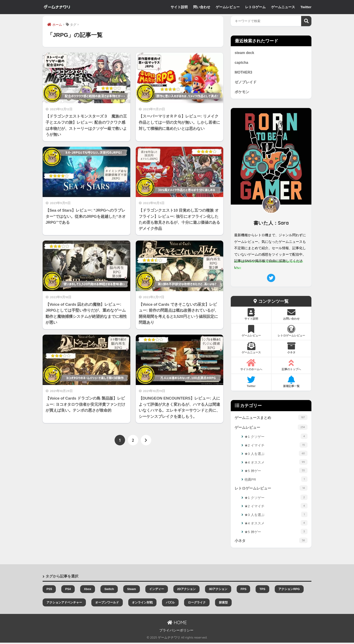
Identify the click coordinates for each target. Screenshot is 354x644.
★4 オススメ (276, 463)
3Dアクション (218, 591)
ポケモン (242, 92)
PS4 (68, 591)
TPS (262, 591)
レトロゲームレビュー (271, 489)
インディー (157, 591)
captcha (242, 63)
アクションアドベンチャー (64, 604)
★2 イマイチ (276, 446)
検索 (306, 21)
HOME (177, 624)
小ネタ (271, 542)
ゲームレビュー (271, 428)
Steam (132, 591)
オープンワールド (107, 604)
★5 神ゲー (276, 472)
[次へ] (146, 440)
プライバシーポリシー (176, 632)
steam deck (245, 53)
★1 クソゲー (276, 437)
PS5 (49, 591)
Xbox (88, 591)
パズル (170, 604)
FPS (243, 591)
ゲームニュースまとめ (271, 418)
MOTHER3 (244, 73)
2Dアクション (186, 591)
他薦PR (276, 480)
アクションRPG (289, 591)
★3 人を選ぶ (276, 454)
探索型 (223, 604)
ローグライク (197, 604)
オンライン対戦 (142, 604)
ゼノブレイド (246, 83)
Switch (109, 591)
